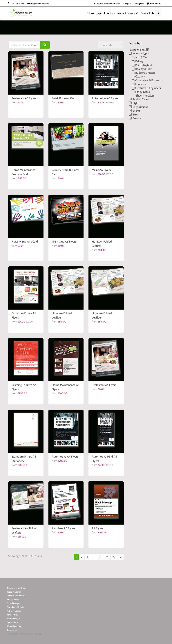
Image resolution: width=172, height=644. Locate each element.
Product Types (139, 99)
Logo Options (138, 107)
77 (114, 557)
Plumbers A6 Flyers (63, 528)
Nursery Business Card (25, 242)
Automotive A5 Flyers (105, 98)
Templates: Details (15, 607)
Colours (135, 118)
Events (134, 111)
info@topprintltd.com (38, 3)
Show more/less (145, 96)
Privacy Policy (13, 599)
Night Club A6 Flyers (64, 242)
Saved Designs (14, 603)
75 (100, 557)
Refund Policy (13, 618)
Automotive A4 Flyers (65, 457)
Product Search (128, 13)
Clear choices (139, 50)
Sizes (134, 115)
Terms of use (13, 622)
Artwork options (14, 611)
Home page (95, 13)
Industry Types (139, 54)
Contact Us (147, 13)
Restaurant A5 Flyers (24, 98)
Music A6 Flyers (101, 170)
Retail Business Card (64, 98)
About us (109, 13)
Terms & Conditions (16, 596)
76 (107, 557)
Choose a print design (17, 588)
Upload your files (15, 626)
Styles (134, 103)
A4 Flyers (97, 528)
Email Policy (13, 615)
